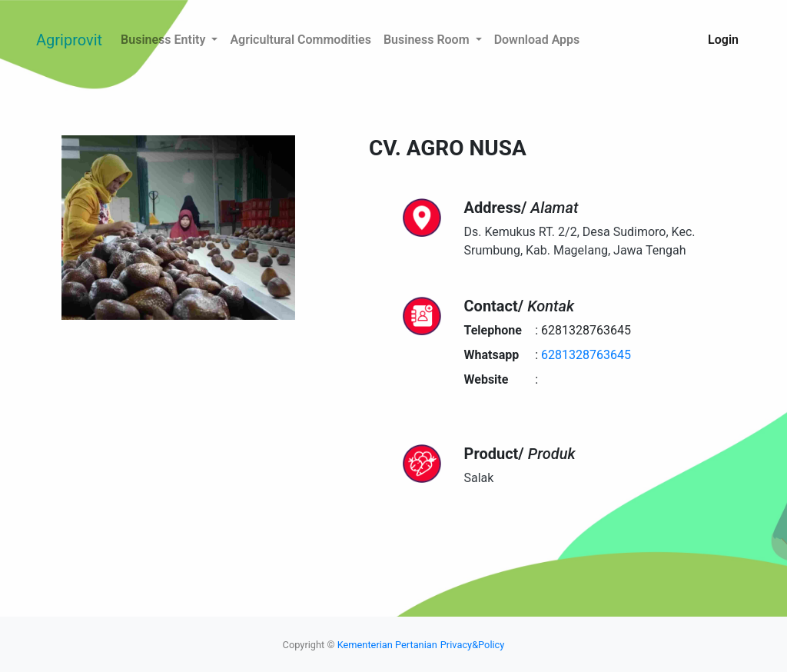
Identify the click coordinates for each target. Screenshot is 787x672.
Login (723, 40)
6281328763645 (586, 355)
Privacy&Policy (473, 645)
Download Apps (537, 40)
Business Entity (164, 40)
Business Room (428, 40)
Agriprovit (69, 40)
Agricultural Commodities (301, 40)
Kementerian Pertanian (387, 645)
